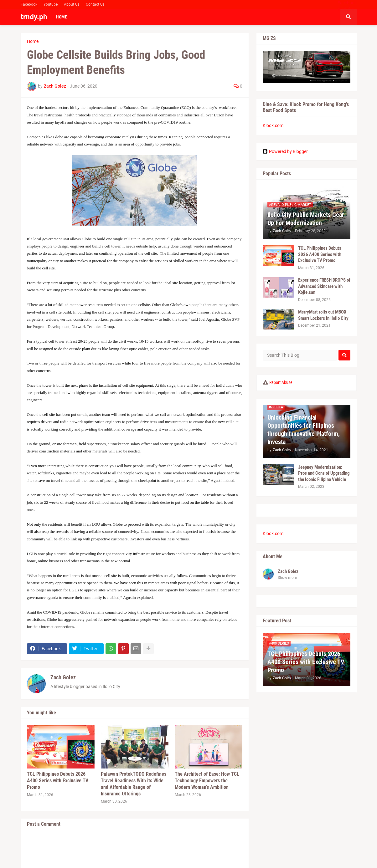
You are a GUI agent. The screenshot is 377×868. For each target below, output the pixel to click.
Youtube (51, 4)
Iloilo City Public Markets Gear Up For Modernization (306, 219)
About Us (72, 4)
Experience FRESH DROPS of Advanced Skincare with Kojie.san (324, 286)
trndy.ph (34, 17)
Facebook (29, 4)
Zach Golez (63, 677)
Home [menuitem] (62, 17)
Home (33, 41)
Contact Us (95, 4)
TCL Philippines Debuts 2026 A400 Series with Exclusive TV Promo (58, 781)
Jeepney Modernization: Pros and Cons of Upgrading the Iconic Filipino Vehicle (324, 473)
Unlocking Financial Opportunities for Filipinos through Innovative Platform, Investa (304, 430)
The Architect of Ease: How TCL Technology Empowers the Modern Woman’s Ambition (207, 781)
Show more (287, 578)
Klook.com (273, 125)
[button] (349, 17)
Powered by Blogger (285, 151)
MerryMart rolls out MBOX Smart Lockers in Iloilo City (323, 315)
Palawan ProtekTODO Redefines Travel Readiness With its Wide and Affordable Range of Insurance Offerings (134, 784)
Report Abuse (281, 382)
